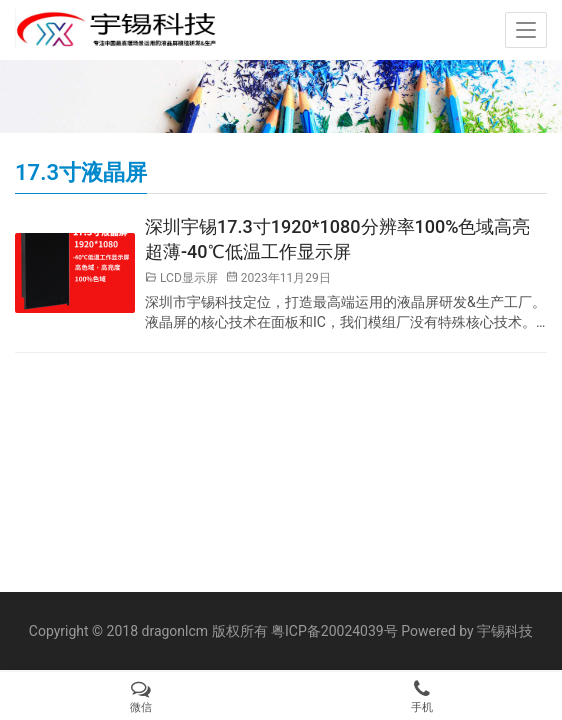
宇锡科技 (505, 631)
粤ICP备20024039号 (334, 631)
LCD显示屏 (189, 278)
